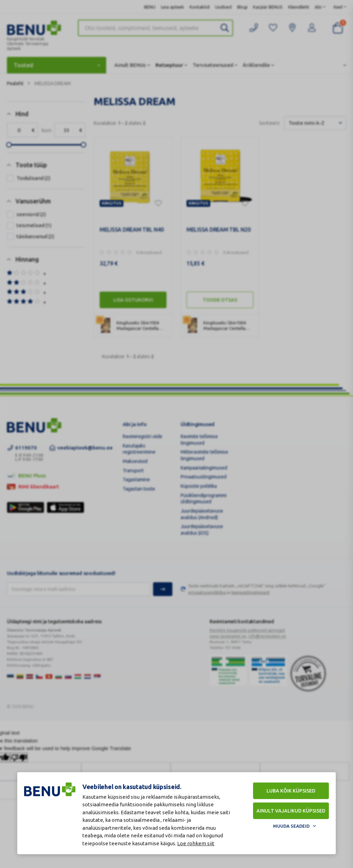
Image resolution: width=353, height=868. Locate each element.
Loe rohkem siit (196, 843)
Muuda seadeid (291, 826)
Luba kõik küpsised (291, 791)
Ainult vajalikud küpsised (291, 811)
